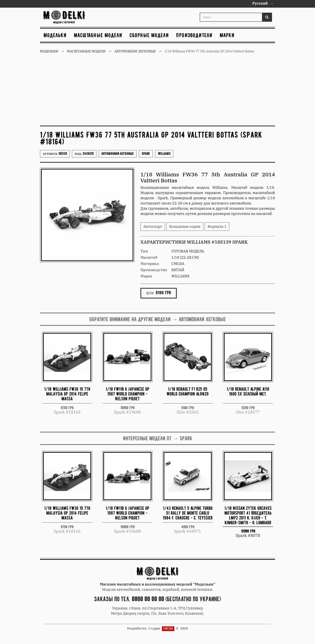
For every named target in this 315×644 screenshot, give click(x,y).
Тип (144, 251)
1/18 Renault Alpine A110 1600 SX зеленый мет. (248, 391)
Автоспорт (153, 226)
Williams (164, 154)
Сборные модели (149, 35)
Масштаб (149, 257)
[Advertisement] (157, 92)
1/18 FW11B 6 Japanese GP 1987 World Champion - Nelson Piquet (127, 394)
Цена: (150, 293)
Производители (194, 35)
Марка (146, 276)
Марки (227, 35)
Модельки (55, 35)
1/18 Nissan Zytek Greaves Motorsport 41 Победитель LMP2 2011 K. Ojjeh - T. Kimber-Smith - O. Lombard (248, 515)
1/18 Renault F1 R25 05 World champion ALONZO (188, 391)
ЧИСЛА (168, 629)
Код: (84, 154)
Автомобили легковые (118, 154)
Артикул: (55, 154)
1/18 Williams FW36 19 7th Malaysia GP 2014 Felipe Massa (67, 394)
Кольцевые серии (185, 226)
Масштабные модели (98, 35)
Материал (150, 264)
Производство (154, 270)
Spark (146, 154)
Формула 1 (217, 226)
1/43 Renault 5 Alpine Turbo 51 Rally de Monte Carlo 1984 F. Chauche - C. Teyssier (188, 513)
